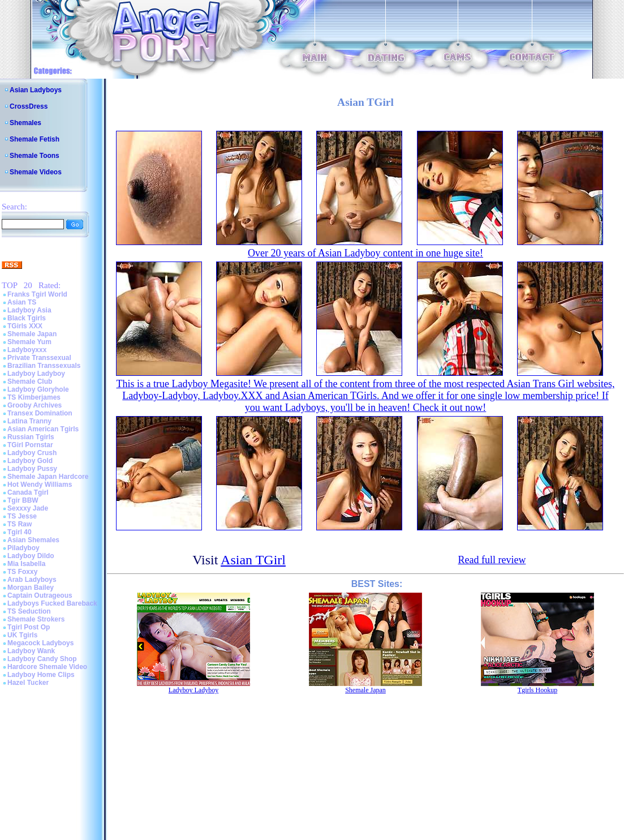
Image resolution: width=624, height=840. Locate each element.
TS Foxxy (22, 572)
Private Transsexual (39, 358)
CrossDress (29, 106)
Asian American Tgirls (43, 429)
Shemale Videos (36, 172)
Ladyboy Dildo (31, 556)
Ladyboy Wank (31, 651)
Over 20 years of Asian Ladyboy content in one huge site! (365, 253)
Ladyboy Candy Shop (42, 659)
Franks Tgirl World (37, 294)
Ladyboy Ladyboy (36, 374)
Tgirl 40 (20, 532)
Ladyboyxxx (27, 350)
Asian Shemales (33, 540)
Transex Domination (40, 413)
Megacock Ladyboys (40, 643)
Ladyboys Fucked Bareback (52, 603)
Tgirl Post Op (29, 627)
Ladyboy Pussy (32, 469)
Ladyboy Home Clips (41, 675)
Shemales (25, 123)
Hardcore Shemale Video (47, 667)
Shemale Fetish (35, 139)
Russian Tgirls (31, 437)
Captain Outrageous (40, 595)
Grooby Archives (35, 405)
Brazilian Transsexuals (44, 366)
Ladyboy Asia (29, 310)
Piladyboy (23, 548)
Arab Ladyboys (32, 580)
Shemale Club (30, 382)
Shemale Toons (35, 156)
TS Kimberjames (34, 397)
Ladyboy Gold (30, 461)
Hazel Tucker (28, 683)
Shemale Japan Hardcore (48, 477)
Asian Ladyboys (36, 90)
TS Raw (20, 524)
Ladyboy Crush (32, 453)
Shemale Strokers (36, 619)
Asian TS (22, 302)
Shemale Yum (29, 342)
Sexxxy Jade (28, 508)
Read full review (492, 560)
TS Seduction (29, 611)
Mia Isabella (26, 564)
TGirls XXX (25, 326)
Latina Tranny (29, 421)
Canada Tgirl (28, 492)
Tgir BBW (23, 500)
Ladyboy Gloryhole (38, 389)
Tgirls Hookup (537, 690)
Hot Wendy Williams (40, 485)
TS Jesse (22, 516)
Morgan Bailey (31, 588)
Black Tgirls (27, 318)
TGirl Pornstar (30, 445)
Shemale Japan (32, 334)
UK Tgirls (22, 635)
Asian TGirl (253, 560)
